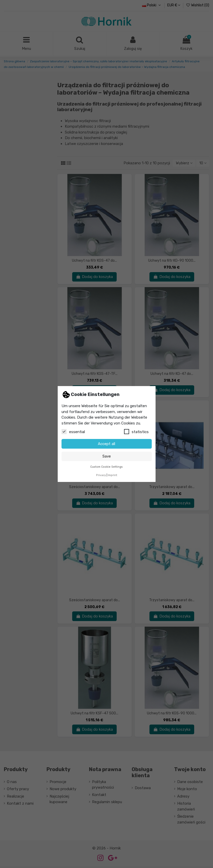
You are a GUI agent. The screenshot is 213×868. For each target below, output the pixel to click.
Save (107, 456)
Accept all (106, 444)
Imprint (112, 475)
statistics (136, 432)
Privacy (101, 475)
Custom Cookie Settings (106, 467)
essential (73, 432)
